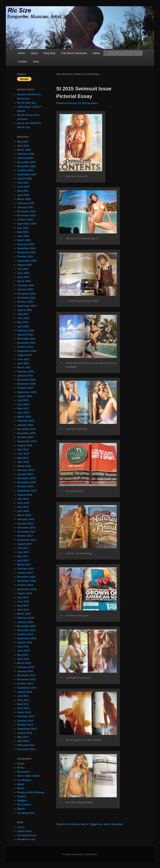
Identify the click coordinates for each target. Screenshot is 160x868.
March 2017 (24, 565)
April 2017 (23, 560)
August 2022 (25, 310)
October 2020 (25, 388)
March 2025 (24, 199)
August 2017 (25, 544)
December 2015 (26, 626)
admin (94, 103)
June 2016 (23, 601)
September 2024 (27, 224)
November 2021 (26, 343)
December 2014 (26, 675)
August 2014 (25, 692)
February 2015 (26, 667)
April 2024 (23, 236)
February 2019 (26, 470)
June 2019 (23, 454)
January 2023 (25, 289)
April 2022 (23, 326)
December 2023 (26, 248)
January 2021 (25, 376)
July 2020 (23, 400)
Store (36, 62)
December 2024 (26, 211)
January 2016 (25, 622)
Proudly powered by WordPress (80, 854)
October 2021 (25, 347)
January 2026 (25, 158)
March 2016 (24, 614)
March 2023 (24, 281)
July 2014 (23, 696)
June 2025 (23, 187)
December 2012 (26, 749)
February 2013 (26, 745)
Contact (22, 62)
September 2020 (27, 392)
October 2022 (25, 302)
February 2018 (26, 519)
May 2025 (23, 191)
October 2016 (25, 585)
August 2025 (25, 179)
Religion (22, 800)
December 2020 (26, 380)
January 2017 (25, 573)
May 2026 (23, 142)
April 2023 (23, 277)
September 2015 (27, 638)
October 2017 (25, 536)
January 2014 (25, 721)
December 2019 (26, 429)
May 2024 (23, 232)
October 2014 (25, 683)
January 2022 (25, 335)
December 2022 (26, 294)
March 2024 (24, 240)
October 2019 (25, 437)
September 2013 (27, 729)
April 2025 (23, 195)
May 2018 (23, 507)
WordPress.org (26, 839)
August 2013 (25, 733)
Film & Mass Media (28, 776)
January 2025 (25, 207)
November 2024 (26, 215)
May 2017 (23, 556)
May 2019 (23, 458)
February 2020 (26, 421)
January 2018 (25, 524)
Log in (21, 827)
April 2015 (23, 659)
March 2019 (24, 466)
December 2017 (26, 528)
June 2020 (23, 404)
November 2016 (26, 581)
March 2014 (24, 712)
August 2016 (25, 593)
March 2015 (24, 663)
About (34, 53)
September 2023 (27, 261)
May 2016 (23, 606)
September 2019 (27, 441)
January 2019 (25, 474)
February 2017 (26, 569)
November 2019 (26, 433)
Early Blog (49, 53)
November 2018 (26, 482)
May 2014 (23, 704)
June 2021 (23, 359)
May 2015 (23, 655)
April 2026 (23, 146)
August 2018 (25, 495)
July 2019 (23, 449)
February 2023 (26, 285)
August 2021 (25, 355)
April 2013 (23, 741)
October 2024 (25, 220)
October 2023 (25, 256)
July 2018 (23, 499)
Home (21, 53)
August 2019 (25, 445)
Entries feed (24, 831)
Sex (100, 824)
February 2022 (26, 331)
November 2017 (26, 532)
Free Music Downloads (74, 53)
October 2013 (25, 725)
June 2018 (23, 503)
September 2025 (27, 174)
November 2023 (26, 252)
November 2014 (26, 679)
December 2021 (26, 339)
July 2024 (23, 228)
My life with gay (26, 103)
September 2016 (27, 589)
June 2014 (23, 700)
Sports (84, 824)
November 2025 (26, 166)
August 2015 (25, 642)
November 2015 (26, 630)
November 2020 (26, 384)
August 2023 (25, 265)
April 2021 (23, 363)
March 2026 (24, 150)
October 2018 (25, 486)
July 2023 (23, 269)
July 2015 (23, 647)
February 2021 (26, 372)
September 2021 (27, 351)
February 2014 (26, 716)
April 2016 (23, 610)
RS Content (24, 805)
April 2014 (23, 708)
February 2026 (26, 154)
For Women (73, 824)
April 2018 (23, 511)
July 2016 (23, 597)
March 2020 (24, 417)
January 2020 (25, 425)
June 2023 (23, 273)
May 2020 (23, 408)
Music (21, 788)
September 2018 (27, 491)
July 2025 (23, 183)
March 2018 (24, 515)
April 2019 (23, 462)
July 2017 (23, 548)
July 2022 (23, 314)
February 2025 (26, 203)
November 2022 (26, 298)
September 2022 (27, 306)
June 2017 (23, 552)
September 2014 (27, 688)
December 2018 (26, 478)
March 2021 (24, 367)
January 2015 (25, 671)
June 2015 (23, 651)
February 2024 (26, 244)
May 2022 (23, 322)
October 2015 (25, 634)
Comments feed (27, 835)
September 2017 (27, 540)
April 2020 (23, 413)
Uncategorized (26, 813)
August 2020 (25, 396)
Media (96, 53)
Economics (24, 772)
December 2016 (26, 577)
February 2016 (26, 618)
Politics (22, 796)
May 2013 (23, 737)
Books (21, 768)
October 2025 (25, 170)
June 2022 (23, 318)
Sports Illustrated (113, 824)
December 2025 (26, 162)
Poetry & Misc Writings (31, 792)
